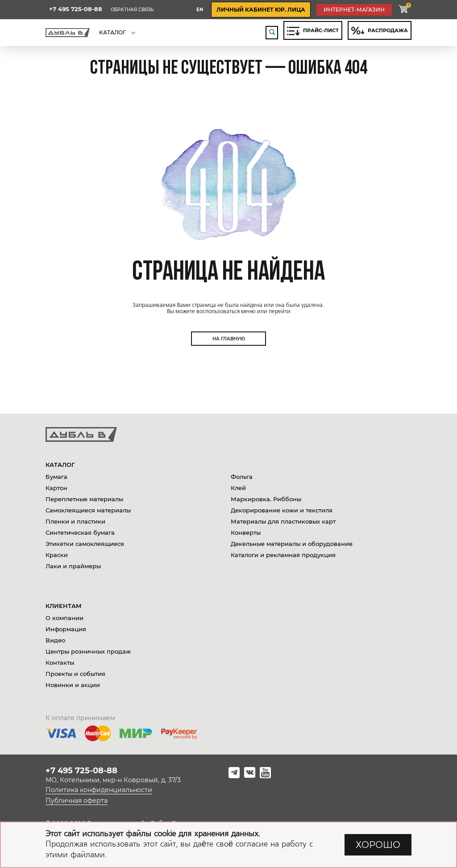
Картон (56, 488)
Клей (238, 488)
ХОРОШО (378, 845)
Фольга (242, 477)
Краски (57, 555)
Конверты (246, 533)
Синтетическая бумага (80, 533)
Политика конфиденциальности (99, 790)
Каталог (60, 465)
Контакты (60, 663)
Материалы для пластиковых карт (283, 521)
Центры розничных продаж (88, 651)
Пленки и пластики (75, 521)
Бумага (56, 477)
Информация (66, 629)
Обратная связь (132, 10)
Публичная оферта (77, 801)
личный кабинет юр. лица (261, 10)
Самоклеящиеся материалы (88, 510)
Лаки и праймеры (73, 566)
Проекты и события (75, 674)
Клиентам (64, 606)
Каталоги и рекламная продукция (283, 555)
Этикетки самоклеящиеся (85, 544)
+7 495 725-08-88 (76, 9)
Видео (55, 640)
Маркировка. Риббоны (266, 499)
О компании (64, 618)
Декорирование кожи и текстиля (282, 510)
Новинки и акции (73, 685)
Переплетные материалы (84, 499)
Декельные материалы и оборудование (292, 544)
